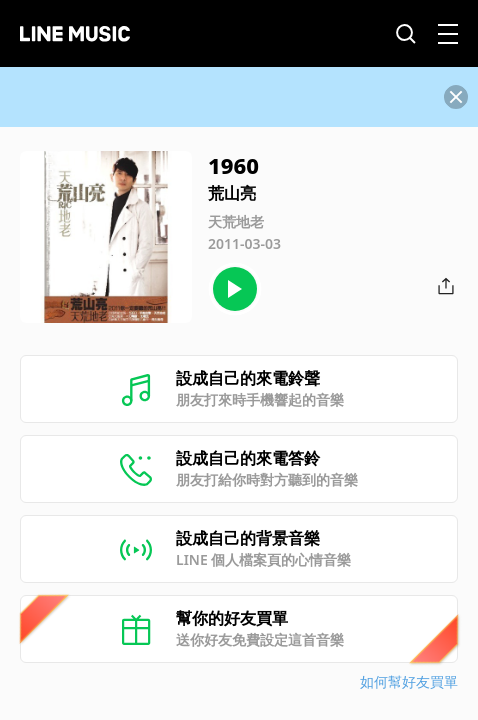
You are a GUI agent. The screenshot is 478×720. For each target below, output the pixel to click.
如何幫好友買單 (409, 681)
